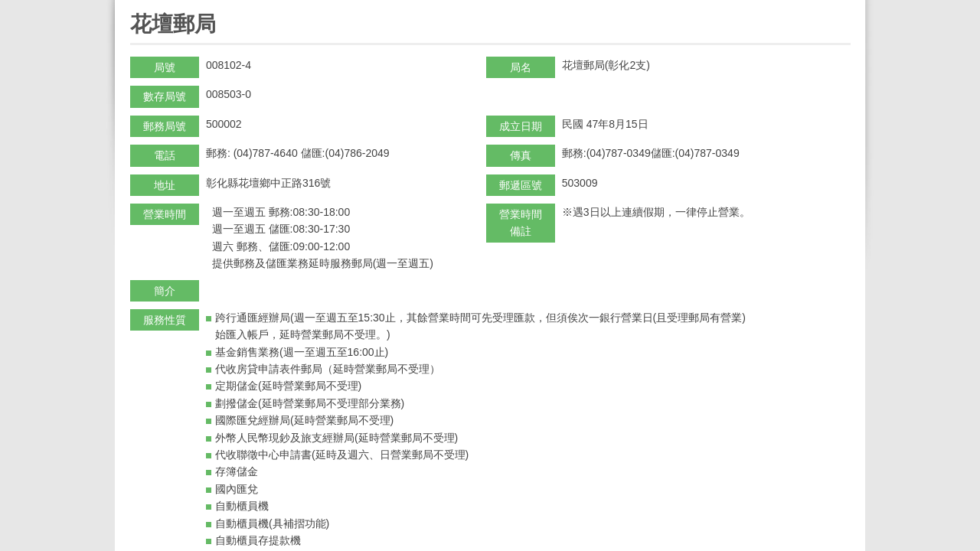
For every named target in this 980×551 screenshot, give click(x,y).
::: (135, 7)
